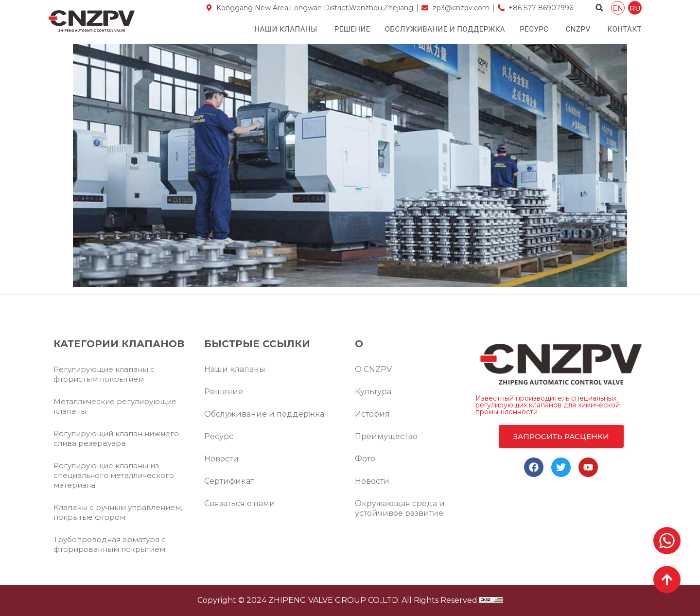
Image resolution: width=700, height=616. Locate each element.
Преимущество (386, 436)
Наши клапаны (286, 29)
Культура (373, 392)
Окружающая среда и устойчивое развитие (400, 508)
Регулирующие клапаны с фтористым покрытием (104, 374)
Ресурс (534, 29)
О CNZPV (373, 369)
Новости (221, 459)
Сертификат (229, 481)
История (372, 414)
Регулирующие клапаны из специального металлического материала (114, 475)
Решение (352, 29)
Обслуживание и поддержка (445, 29)
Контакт (625, 29)
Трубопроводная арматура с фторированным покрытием (110, 544)
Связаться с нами (240, 503)
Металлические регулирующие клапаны (115, 406)
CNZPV (578, 29)
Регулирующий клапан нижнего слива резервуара (116, 438)
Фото (365, 459)
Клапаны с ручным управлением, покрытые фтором (118, 512)
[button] (599, 8)
